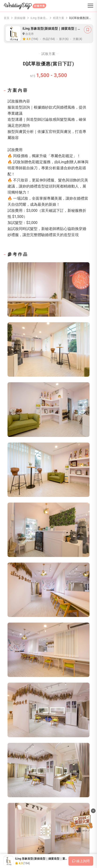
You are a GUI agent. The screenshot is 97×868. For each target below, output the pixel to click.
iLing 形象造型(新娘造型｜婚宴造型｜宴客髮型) (39, 18)
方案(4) (77, 39)
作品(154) (49, 39)
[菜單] (90, 6)
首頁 (7, 18)
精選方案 (59, 18)
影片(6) (64, 39)
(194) (35, 39)
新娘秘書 (20, 18)
